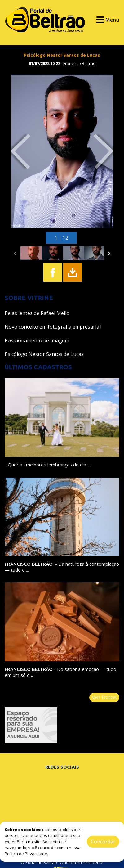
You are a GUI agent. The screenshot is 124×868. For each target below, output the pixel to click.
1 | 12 (61, 238)
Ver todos (104, 697)
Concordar (103, 842)
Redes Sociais (62, 767)
